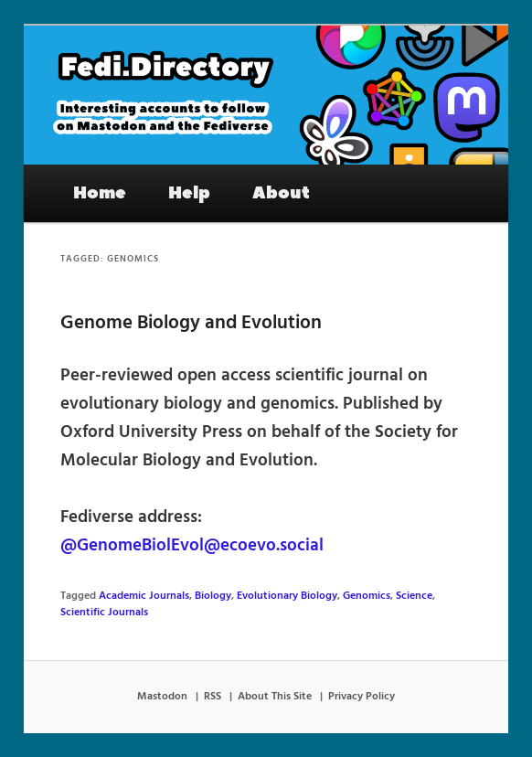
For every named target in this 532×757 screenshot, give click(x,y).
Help (189, 193)
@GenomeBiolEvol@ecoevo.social (192, 546)
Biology (213, 596)
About (281, 193)
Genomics (367, 596)
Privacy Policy (362, 697)
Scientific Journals (104, 613)
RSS (213, 697)
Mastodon (162, 697)
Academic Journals (144, 596)
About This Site (275, 697)
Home (100, 193)
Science (414, 596)
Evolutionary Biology (287, 596)
